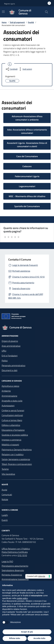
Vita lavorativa (8, 474)
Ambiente (6, 391)
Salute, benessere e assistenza (16, 459)
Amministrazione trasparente (15, 579)
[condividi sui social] (11, 69)
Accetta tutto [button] (39, 638)
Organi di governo (10, 341)
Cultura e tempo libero (12, 420)
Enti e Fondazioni (10, 356)
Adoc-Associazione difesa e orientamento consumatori (27, 131)
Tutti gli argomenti (17, 22)
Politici (5, 361)
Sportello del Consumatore (27, 206)
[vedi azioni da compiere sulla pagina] (25, 69)
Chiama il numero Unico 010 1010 (28, 277)
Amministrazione (9, 396)
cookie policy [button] (22, 598)
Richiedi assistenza (21, 271)
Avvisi (4, 490)
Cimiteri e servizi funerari (13, 410)
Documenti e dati (10, 370)
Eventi (5, 520)
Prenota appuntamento (23, 283)
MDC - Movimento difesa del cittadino (27, 196)
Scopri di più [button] (27, 632)
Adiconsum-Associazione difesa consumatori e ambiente (27, 118)
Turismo (5, 469)
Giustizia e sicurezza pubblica (15, 435)
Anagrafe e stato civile (12, 401)
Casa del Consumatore (27, 156)
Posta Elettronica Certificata (15, 552)
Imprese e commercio (11, 440)
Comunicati (7, 495)
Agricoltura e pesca (10, 386)
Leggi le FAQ (7, 561)
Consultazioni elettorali (12, 415)
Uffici (4, 351)
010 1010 (22, 555)
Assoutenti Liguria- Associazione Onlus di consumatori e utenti (27, 145)
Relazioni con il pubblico (13, 454)
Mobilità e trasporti (10, 445)
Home (4, 22)
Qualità (31, 22)
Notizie (5, 499)
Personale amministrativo (13, 365)
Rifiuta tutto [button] (15, 638)
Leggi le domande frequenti (25, 265)
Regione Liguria (10, 4)
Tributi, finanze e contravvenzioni (17, 464)
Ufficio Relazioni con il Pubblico (16, 549)
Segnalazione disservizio (13, 570)
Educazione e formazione (13, 430)
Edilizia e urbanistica (11, 425)
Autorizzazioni (8, 406)
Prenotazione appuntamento (15, 566)
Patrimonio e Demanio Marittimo (17, 450)
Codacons (27, 166)
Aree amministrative (11, 346)
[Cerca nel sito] (47, 12)
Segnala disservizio (21, 288)
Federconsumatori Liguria (27, 176)
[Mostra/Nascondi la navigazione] (3, 12)
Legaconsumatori (27, 186)
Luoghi (5, 515)
